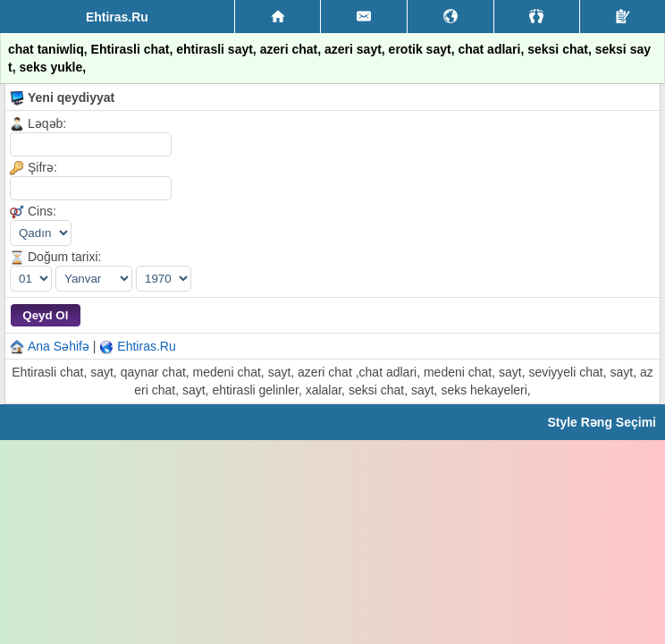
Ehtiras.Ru (146, 346)
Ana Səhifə (59, 346)
